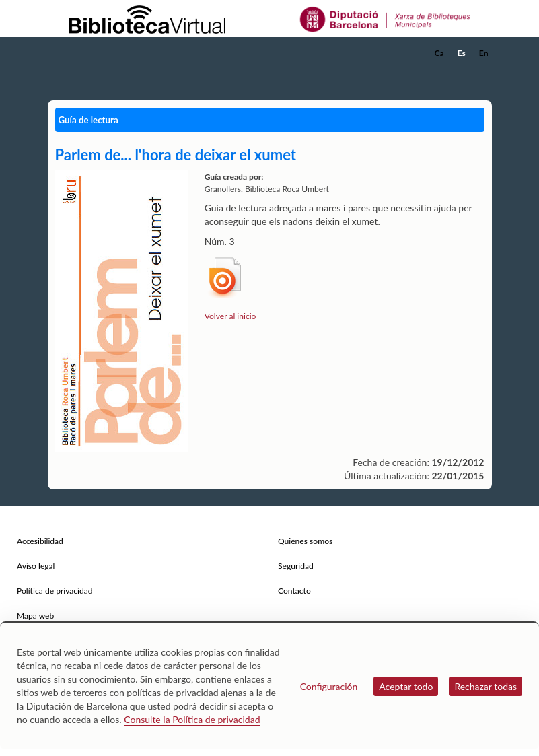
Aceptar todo (406, 686)
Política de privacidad (55, 591)
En (484, 53)
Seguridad (296, 566)
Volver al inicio (230, 316)
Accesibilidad (40, 541)
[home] (102, 53)
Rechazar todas (486, 686)
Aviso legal (36, 566)
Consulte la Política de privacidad (192, 719)
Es (462, 53)
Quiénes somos (305, 541)
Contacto (294, 591)
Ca (439, 53)
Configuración (329, 686)
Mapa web (35, 616)
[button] (484, 71)
